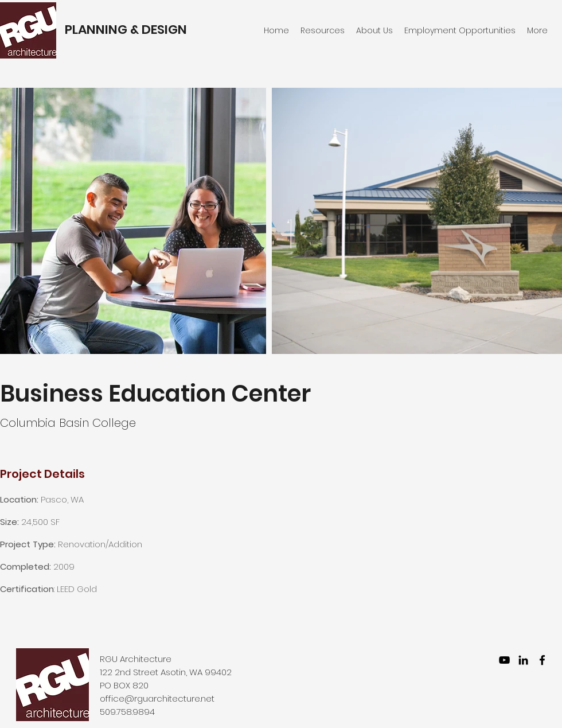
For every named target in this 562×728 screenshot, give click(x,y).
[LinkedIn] (523, 660)
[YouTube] (504, 660)
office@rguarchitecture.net (157, 698)
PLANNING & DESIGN (126, 30)
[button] (460, 30)
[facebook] (542, 660)
